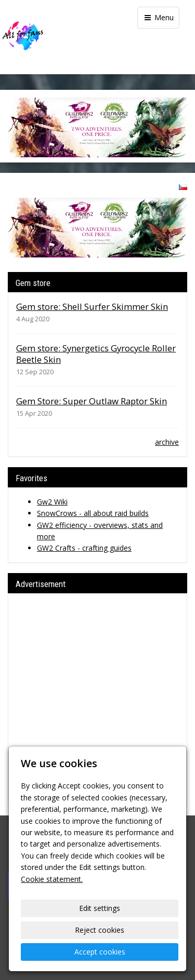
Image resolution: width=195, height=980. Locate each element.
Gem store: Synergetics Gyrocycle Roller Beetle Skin (96, 354)
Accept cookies (100, 952)
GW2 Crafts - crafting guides (84, 548)
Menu (158, 17)
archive (167, 442)
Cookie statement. (52, 879)
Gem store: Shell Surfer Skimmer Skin (92, 307)
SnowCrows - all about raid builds (93, 513)
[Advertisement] (97, 699)
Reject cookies (100, 930)
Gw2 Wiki (52, 502)
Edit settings (100, 908)
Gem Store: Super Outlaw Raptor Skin (92, 401)
